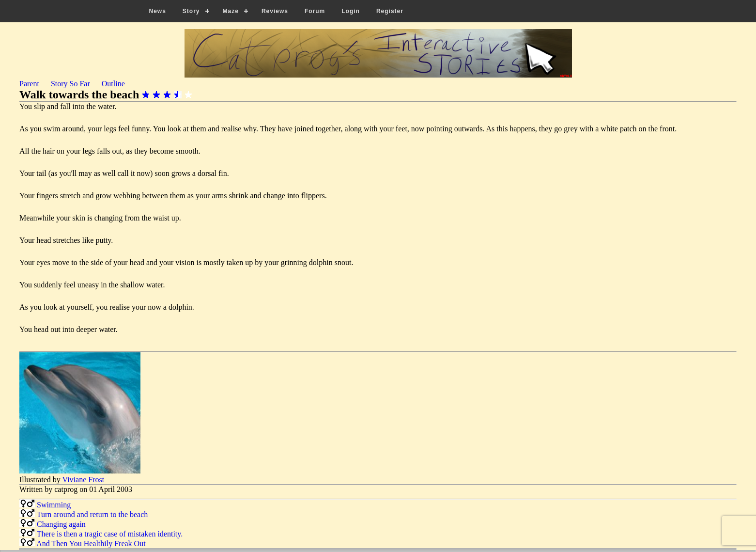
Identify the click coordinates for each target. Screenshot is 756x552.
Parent (29, 84)
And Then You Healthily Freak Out (91, 544)
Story (191, 11)
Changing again (61, 524)
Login (351, 11)
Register (390, 11)
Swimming (54, 505)
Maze (231, 11)
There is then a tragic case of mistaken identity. (110, 534)
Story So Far (70, 84)
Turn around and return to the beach (93, 514)
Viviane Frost (84, 480)
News (158, 11)
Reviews (275, 11)
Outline (113, 84)
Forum (315, 11)
